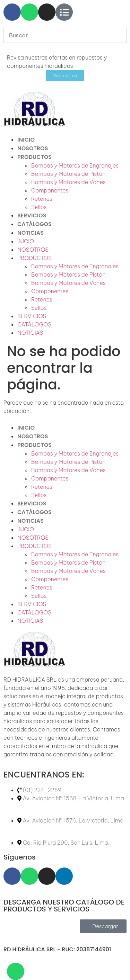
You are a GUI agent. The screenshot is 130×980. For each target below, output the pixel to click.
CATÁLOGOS (34, 224)
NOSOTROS (33, 148)
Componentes (50, 190)
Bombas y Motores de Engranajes (75, 165)
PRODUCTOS (34, 157)
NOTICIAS (31, 233)
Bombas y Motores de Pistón (68, 174)
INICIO (26, 140)
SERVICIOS (32, 215)
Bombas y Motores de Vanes (68, 182)
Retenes (42, 199)
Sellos (39, 207)
